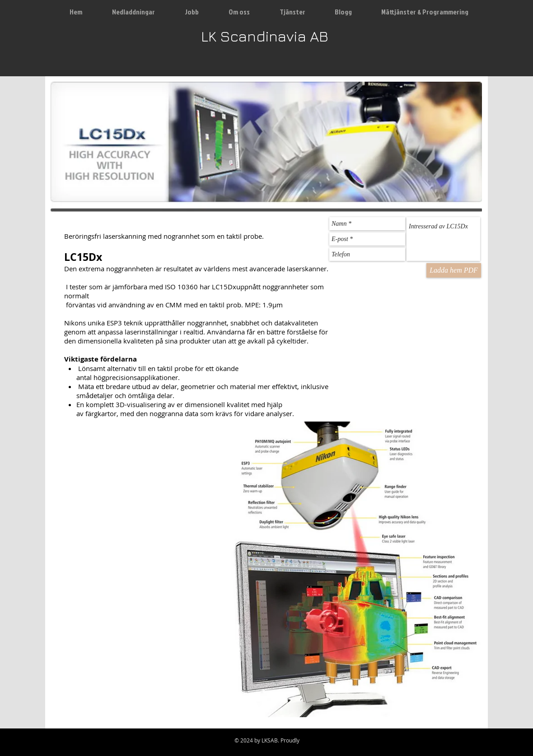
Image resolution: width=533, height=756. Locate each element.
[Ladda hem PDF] (454, 270)
